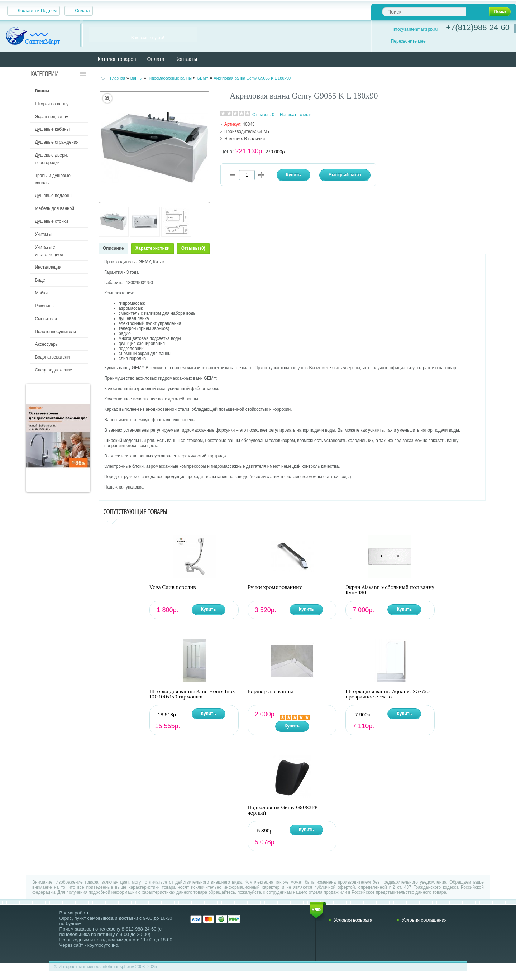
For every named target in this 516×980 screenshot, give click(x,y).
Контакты (186, 59)
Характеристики (152, 248)
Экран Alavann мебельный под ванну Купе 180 (390, 590)
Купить (209, 609)
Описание (113, 248)
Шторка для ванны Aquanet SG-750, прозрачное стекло (388, 694)
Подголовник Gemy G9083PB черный (283, 810)
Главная (118, 78)
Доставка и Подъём (37, 11)
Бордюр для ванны (270, 691)
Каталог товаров (117, 59)
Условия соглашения (424, 920)
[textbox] (424, 12)
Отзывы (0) (193, 248)
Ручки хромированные (275, 587)
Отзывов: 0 (263, 115)
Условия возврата (353, 920)
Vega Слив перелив (173, 587)
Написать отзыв (296, 115)
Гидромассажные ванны (170, 78)
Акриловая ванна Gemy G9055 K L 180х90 (252, 78)
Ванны (137, 78)
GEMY (202, 78)
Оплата (82, 11)
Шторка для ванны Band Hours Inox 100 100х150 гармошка (192, 694)
